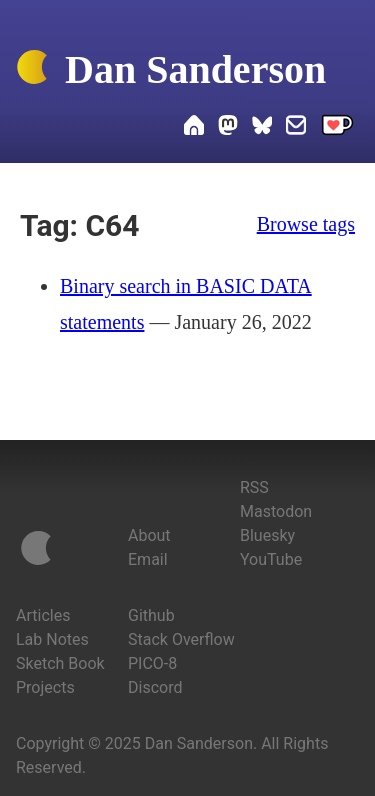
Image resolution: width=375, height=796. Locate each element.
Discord (155, 687)
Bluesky (267, 535)
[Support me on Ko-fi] (337, 128)
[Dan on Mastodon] (228, 128)
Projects (45, 687)
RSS (254, 487)
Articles (43, 615)
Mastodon (276, 511)
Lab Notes (52, 639)
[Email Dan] (296, 128)
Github (151, 615)
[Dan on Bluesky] (262, 128)
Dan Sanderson (195, 69)
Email (148, 559)
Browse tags (306, 224)
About (149, 535)
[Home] (32, 71)
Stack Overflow (181, 639)
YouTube (271, 559)
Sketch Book (60, 663)
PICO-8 (152, 663)
